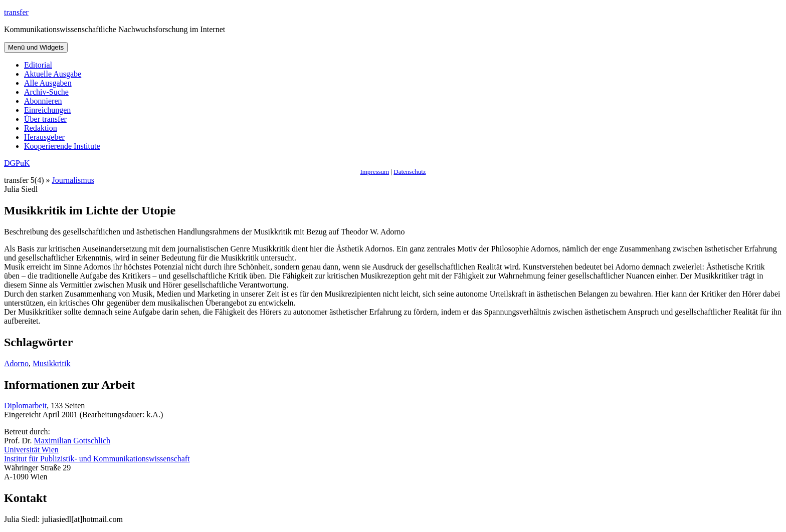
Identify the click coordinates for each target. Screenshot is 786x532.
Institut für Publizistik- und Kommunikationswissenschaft (97, 459)
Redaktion (41, 128)
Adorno (16, 363)
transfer (16, 12)
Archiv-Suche (46, 92)
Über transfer (45, 119)
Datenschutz (410, 172)
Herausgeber (44, 137)
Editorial (38, 65)
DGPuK (17, 163)
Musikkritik (52, 363)
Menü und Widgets (36, 47)
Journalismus (73, 180)
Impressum (374, 172)
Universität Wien (31, 450)
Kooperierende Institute (62, 146)
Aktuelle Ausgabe (53, 74)
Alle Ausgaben (48, 83)
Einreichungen (47, 110)
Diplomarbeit (25, 406)
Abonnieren (43, 101)
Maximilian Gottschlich (72, 441)
